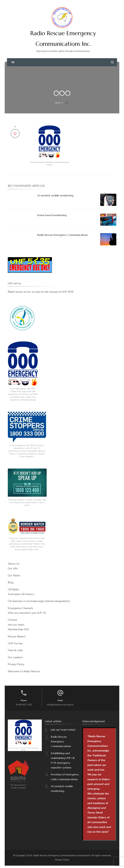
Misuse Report (17, 636)
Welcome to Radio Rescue (24, 671)
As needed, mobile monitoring (55, 195)
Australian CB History (21, 594)
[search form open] (112, 62)
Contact (13, 620)
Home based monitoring (52, 215)
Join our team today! (63, 730)
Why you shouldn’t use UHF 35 (27, 613)
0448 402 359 (24, 705)
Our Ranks (14, 575)
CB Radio (13, 589)
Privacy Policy (16, 664)
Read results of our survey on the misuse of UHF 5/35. (41, 292)
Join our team (16, 625)
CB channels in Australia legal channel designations (39, 601)
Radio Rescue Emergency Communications (63, 235)
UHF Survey (15, 643)
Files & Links (15, 650)
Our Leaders (15, 657)
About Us (14, 564)
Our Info (13, 568)
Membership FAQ (18, 629)
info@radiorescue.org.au (60, 705)
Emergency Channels (20, 608)
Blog (11, 582)
